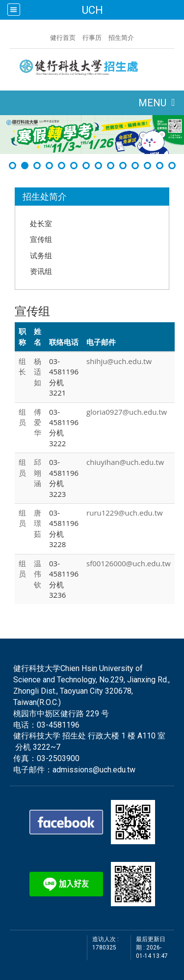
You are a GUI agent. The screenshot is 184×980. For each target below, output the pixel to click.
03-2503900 (58, 758)
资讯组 (41, 271)
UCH (92, 10)
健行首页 (63, 37)
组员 (22, 417)
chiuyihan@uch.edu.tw (125, 462)
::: (45, 36)
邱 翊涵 (38, 473)
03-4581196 (58, 725)
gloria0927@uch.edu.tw (127, 412)
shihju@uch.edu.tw (119, 361)
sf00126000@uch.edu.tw (129, 563)
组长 (22, 366)
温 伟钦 (38, 574)
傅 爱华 (38, 422)
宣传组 (41, 239)
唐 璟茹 (38, 523)
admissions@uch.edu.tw (94, 770)
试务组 (41, 255)
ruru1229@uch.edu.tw (125, 513)
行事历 (92, 37)
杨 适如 (38, 372)
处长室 (41, 223)
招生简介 (121, 37)
